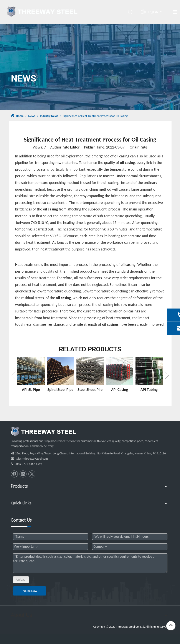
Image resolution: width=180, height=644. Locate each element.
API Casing (120, 390)
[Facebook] (14, 474)
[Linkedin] (23, 474)
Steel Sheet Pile (90, 390)
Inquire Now (29, 591)
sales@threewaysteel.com (32, 459)
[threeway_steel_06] (43, 432)
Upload (21, 580)
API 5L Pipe (31, 390)
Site (144, 147)
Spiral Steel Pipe (61, 390)
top (171, 625)
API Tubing (149, 390)
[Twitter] (32, 474)
